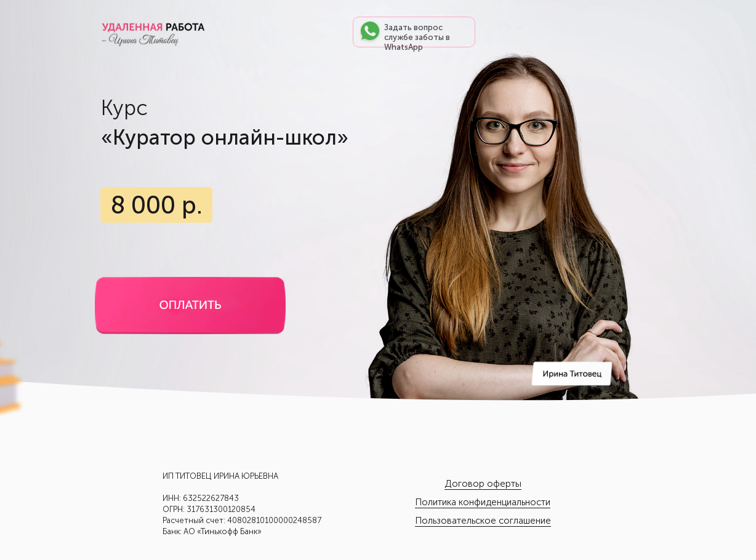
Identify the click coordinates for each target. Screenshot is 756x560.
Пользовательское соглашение (483, 521)
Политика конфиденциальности (483, 502)
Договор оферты (483, 484)
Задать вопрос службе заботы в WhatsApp (417, 37)
